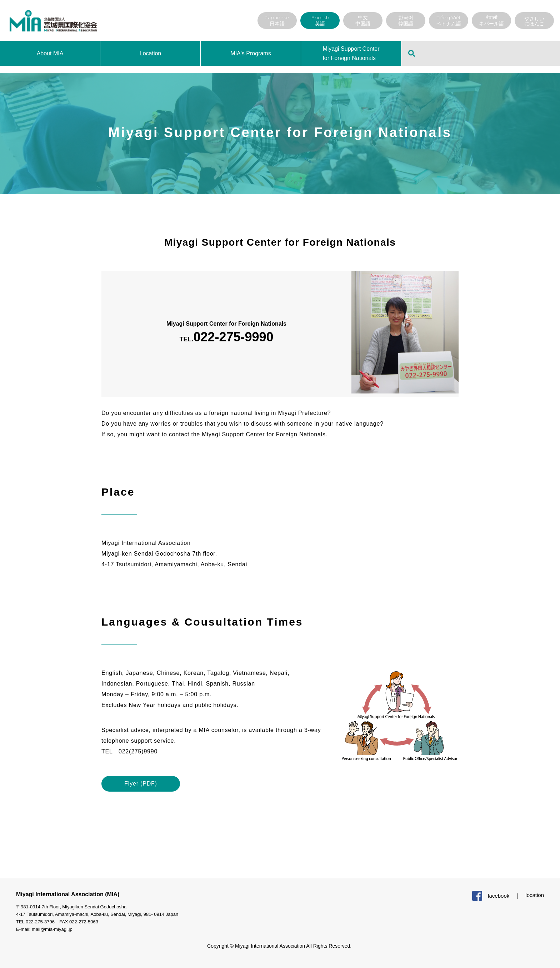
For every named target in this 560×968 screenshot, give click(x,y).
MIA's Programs (251, 53)
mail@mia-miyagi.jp (52, 929)
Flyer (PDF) (141, 784)
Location (151, 53)
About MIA (50, 53)
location (535, 895)
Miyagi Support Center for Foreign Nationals (351, 53)
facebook (498, 896)
